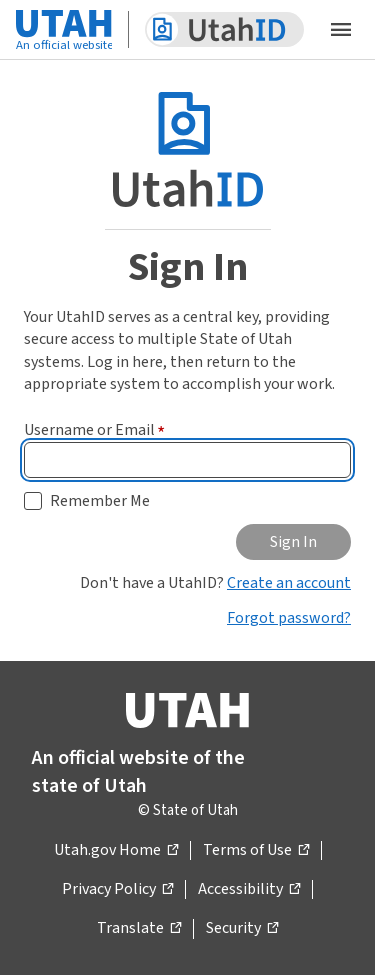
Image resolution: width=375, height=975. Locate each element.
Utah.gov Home (116, 851)
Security (242, 929)
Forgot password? (289, 618)
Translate (139, 929)
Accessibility (249, 890)
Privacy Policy (117, 890)
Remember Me (100, 501)
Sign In (293, 542)
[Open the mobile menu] (341, 30)
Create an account (289, 583)
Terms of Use (256, 851)
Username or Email (94, 430)
